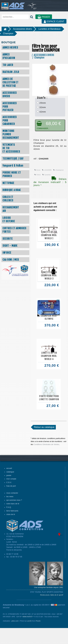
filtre (38, 175)
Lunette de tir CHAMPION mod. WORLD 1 (49, 235)
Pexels (38, 621)
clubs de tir (11, 514)
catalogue (10, 472)
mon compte (11, 479)
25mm (41, 103)
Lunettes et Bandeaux (49, 29)
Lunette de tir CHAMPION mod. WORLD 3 (49, 275)
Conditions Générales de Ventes (46, 444)
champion (59, 170)
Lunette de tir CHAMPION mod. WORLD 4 (49, 356)
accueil (9, 468)
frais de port (11, 486)
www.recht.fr (28, 617)
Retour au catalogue (44, 427)
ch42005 (47, 170)
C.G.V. (9, 482)
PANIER (44, 17)
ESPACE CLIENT (54, 21)
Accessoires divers (22, 29)
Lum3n (29, 621)
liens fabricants (12, 511)
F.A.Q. (9, 507)
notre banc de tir (13, 504)
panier (9, 475)
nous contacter (12, 493)
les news (10, 497)
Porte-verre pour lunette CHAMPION (49, 398)
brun (37, 170)
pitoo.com (15, 621)
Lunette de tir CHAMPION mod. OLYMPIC (49, 316)
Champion (8, 33)
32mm (41, 107)
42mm (41, 112)
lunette (46, 175)
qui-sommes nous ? (14, 500)
